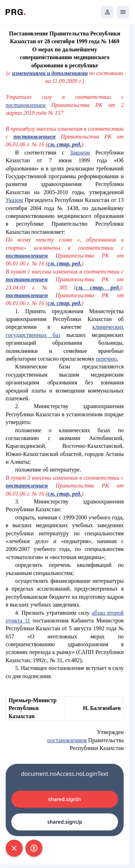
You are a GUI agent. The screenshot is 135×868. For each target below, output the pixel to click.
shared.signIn (64, 799)
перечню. (107, 359)
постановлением (26, 105)
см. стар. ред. (64, 144)
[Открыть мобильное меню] (123, 12)
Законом (80, 153)
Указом (14, 200)
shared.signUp (65, 822)
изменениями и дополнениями (50, 73)
